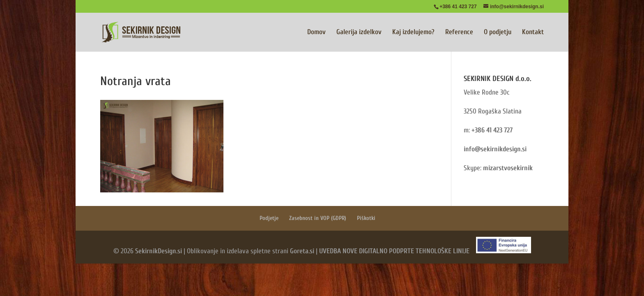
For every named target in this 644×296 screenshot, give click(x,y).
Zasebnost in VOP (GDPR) (318, 218)
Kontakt (533, 32)
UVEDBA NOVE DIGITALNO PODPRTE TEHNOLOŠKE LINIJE (394, 251)
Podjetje (269, 218)
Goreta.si (302, 251)
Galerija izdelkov (359, 32)
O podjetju (498, 32)
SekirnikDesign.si (159, 251)
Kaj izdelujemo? (413, 32)
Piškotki (366, 218)
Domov (316, 32)
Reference (459, 32)
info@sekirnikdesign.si (495, 149)
